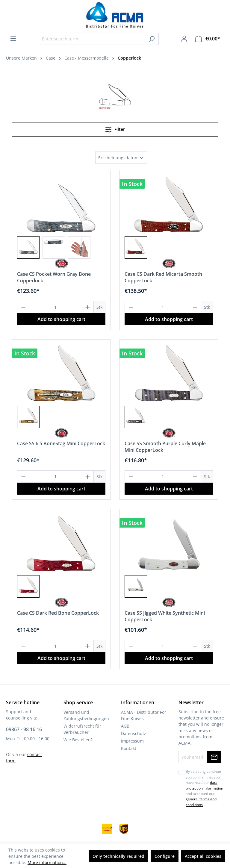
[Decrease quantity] (23, 307)
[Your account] (184, 39)
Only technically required (118, 856)
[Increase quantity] (88, 307)
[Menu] (13, 39)
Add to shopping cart (61, 319)
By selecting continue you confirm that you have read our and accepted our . (204, 788)
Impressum (132, 741)
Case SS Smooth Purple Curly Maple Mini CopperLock (165, 447)
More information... (47, 862)
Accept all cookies (203, 856)
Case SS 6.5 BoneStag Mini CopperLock (61, 443)
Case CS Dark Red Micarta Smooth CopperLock (163, 277)
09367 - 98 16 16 (24, 729)
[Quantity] (56, 307)
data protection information (204, 785)
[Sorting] (121, 158)
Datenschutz (134, 733)
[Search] (152, 39)
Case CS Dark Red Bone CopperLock (58, 613)
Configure (165, 856)
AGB (125, 726)
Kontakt (129, 748)
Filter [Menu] (115, 128)
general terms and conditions (201, 802)
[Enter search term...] (92, 39)
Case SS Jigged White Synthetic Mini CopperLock (165, 616)
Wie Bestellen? (78, 740)
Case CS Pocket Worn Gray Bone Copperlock (54, 277)
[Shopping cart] (208, 39)
